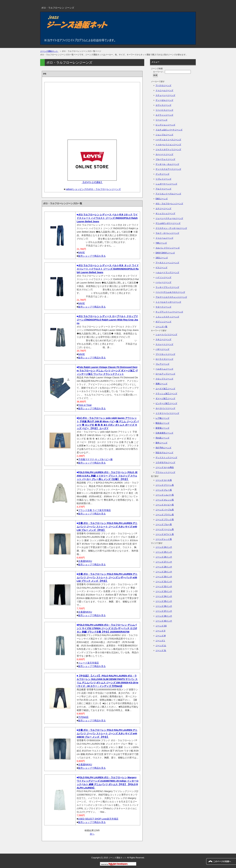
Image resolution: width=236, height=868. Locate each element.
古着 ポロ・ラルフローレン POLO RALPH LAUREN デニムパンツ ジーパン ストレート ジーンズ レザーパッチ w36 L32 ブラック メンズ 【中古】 (107, 577)
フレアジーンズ (162, 364)
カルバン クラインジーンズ (168, 248)
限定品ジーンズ (162, 423)
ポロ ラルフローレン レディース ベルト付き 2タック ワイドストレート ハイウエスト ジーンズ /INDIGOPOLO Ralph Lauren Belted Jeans (107, 218)
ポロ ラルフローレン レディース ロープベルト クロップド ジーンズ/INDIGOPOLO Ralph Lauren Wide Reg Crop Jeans (107, 320)
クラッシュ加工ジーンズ (166, 394)
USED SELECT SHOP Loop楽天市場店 (98, 819)
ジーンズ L (160, 641)
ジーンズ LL (161, 646)
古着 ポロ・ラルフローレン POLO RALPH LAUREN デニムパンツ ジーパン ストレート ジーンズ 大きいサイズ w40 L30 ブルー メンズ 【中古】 (107, 527)
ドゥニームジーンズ (164, 90)
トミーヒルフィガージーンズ (168, 302)
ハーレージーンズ (163, 282)
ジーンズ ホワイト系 (165, 534)
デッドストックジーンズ (166, 458)
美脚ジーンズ (161, 384)
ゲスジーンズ (161, 268)
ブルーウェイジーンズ (165, 159)
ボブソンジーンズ (163, 322)
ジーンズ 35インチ (164, 601)
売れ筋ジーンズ (162, 438)
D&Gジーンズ (162, 199)
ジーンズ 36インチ (164, 606)
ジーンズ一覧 (161, 327)
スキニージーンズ (163, 339)
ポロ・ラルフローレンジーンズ (169, 204)
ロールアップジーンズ (165, 374)
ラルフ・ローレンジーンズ (167, 233)
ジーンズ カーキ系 (164, 480)
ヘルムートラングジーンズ (167, 272)
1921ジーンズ (162, 258)
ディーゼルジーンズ (164, 100)
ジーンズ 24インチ (164, 547)
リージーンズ (161, 120)
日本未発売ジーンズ (164, 433)
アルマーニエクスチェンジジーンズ (171, 297)
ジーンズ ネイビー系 (165, 505)
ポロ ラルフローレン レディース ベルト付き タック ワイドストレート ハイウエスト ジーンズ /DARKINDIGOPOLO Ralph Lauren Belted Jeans (108, 269)
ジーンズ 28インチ (164, 567)
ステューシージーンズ (165, 95)
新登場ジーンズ (162, 428)
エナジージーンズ (163, 209)
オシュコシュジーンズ (165, 213)
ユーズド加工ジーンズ (165, 389)
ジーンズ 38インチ (164, 616)
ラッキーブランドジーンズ (167, 287)
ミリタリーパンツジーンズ (167, 413)
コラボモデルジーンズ (165, 462)
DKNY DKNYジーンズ (165, 253)
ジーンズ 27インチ (164, 562)
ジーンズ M (161, 636)
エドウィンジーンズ (164, 115)
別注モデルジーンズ (164, 453)
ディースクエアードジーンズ (168, 169)
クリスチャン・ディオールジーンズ (171, 228)
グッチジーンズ (162, 174)
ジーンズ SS (161, 626)
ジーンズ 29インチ (164, 572)
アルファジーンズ (163, 189)
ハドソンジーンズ (163, 277)
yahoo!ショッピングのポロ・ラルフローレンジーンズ (93, 189)
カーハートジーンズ (164, 154)
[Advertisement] (92, 110)
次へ (92, 834)
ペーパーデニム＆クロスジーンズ (170, 292)
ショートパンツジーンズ (166, 335)
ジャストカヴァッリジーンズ (168, 149)
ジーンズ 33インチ (164, 591)
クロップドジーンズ (164, 379)
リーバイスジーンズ (164, 110)
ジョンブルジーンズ (164, 135)
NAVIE (82, 252)
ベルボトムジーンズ (164, 369)
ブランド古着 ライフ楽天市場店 (95, 510)
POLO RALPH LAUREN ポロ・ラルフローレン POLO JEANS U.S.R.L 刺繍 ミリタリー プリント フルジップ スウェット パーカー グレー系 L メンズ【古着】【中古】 (107, 476)
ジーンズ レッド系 (164, 539)
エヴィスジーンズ (163, 105)
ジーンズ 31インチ (164, 582)
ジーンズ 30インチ (164, 577)
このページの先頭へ (222, 861)
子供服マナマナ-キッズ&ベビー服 (95, 459)
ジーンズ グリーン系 (165, 485)
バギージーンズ (162, 349)
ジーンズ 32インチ (164, 586)
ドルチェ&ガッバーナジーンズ (169, 130)
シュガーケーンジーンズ (166, 184)
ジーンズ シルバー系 (165, 495)
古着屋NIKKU (85, 561)
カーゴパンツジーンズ (165, 408)
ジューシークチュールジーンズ (169, 218)
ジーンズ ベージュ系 (165, 529)
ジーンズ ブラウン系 (165, 515)
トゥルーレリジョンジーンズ (168, 145)
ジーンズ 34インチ (164, 596)
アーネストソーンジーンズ (167, 263)
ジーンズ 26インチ (164, 557)
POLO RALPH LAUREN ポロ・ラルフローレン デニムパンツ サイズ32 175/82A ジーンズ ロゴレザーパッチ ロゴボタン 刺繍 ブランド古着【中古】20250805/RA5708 (107, 628)
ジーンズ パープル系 (165, 510)
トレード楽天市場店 (88, 663)
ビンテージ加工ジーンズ (166, 403)
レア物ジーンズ (162, 418)
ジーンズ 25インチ (164, 552)
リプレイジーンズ (163, 179)
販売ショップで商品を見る (92, 256)
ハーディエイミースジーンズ (168, 140)
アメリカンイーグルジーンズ (168, 194)
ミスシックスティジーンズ (167, 317)
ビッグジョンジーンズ (165, 125)
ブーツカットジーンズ (165, 354)
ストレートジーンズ (164, 344)
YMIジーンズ (161, 243)
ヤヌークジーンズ (163, 307)
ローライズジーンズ (164, 359)
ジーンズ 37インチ (164, 611)
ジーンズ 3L (161, 650)
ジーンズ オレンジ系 (165, 500)
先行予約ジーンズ (163, 448)
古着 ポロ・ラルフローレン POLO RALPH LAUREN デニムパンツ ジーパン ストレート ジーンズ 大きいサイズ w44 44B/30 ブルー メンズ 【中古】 (107, 733)
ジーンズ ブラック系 (165, 520)
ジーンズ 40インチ (164, 621)
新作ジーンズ (161, 443)
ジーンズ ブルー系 (164, 524)
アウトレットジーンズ (165, 472)
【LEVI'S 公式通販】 (92, 182)
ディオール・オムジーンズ (167, 164)
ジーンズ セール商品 (165, 467)
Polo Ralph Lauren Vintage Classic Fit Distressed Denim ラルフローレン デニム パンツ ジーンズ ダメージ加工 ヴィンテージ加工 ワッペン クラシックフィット (107, 371)
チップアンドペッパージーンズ (169, 312)
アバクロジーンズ (163, 85)
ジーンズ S (160, 631)
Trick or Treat (85, 405)
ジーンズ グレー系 (164, 490)
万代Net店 (83, 717)
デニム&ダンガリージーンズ (168, 223)
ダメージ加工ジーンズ (165, 398)
